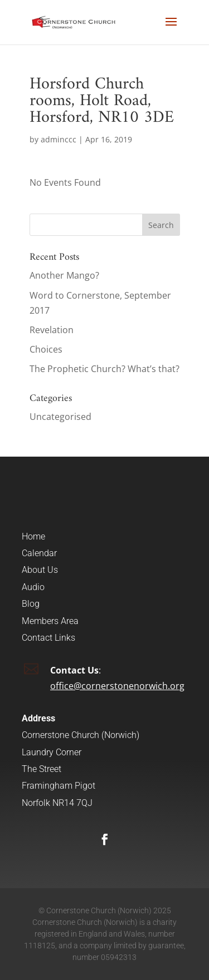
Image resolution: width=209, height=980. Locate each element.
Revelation (52, 330)
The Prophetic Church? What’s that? (104, 369)
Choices (46, 349)
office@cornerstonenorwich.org (117, 686)
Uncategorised (60, 417)
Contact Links (48, 638)
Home (33, 536)
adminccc (59, 139)
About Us (40, 570)
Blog (31, 604)
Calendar (39, 553)
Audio (33, 587)
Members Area (50, 621)
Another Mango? (64, 275)
